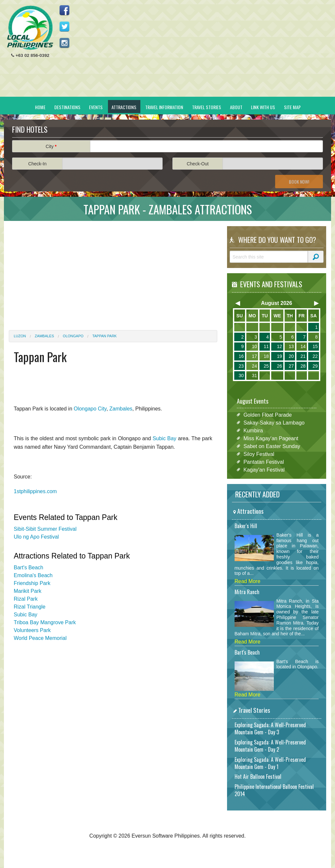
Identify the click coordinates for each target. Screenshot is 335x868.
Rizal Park (26, 599)
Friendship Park (32, 583)
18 (266, 356)
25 (266, 366)
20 (291, 356)
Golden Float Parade (268, 415)
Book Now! (299, 182)
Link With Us (263, 107)
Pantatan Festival (264, 462)
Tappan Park (105, 336)
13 (291, 346)
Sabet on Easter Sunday (272, 446)
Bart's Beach (28, 568)
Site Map (292, 107)
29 (315, 366)
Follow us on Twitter (64, 26)
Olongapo (73, 336)
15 (315, 346)
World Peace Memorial (40, 638)
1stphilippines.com (35, 491)
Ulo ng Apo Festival (36, 537)
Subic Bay (164, 438)
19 (279, 356)
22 (315, 356)
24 (255, 366)
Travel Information (164, 107)
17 (255, 356)
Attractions (124, 107)
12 (279, 346)
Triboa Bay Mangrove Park (45, 622)
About (236, 107)
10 (255, 346)
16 (241, 356)
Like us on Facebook (64, 10)
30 (241, 376)
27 (291, 366)
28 (303, 366)
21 (303, 356)
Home (40, 107)
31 (255, 376)
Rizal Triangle (30, 607)
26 (279, 366)
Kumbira (253, 430)
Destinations (67, 107)
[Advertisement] (207, 51)
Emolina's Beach (33, 575)
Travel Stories (207, 107)
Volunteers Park (32, 630)
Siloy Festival (259, 454)
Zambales (44, 336)
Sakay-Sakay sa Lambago (274, 422)
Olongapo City (90, 409)
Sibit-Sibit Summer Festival (45, 529)
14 (303, 346)
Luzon (20, 336)
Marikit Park (27, 591)
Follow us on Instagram (64, 43)
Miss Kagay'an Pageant (271, 438)
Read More (247, 581)
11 (266, 346)
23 (241, 366)
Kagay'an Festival (264, 469)
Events (96, 107)
